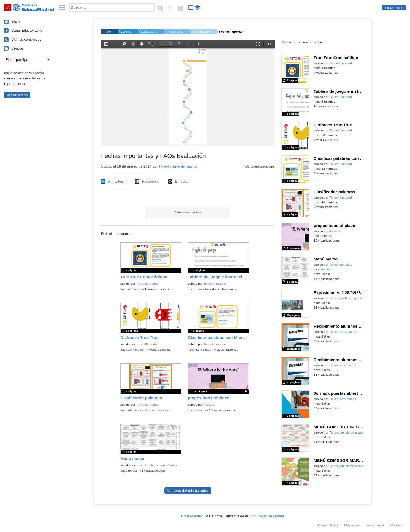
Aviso (375, 525)
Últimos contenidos (26, 39)
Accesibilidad (327, 525)
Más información (188, 212)
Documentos (201, 32)
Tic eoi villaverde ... (175, 32)
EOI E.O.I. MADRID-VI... (149, 32)
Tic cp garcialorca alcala (346, 432)
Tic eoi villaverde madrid (178, 166)
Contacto (397, 525)
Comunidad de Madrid (266, 516)
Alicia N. (209, 405)
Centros (17, 48)
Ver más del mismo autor (188, 491)
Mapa (352, 525)
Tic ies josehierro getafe (346, 298)
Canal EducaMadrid (27, 30)
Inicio (15, 22)
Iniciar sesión (394, 8)
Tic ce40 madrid (147, 284)
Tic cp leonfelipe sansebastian (157, 465)
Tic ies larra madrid (343, 332)
